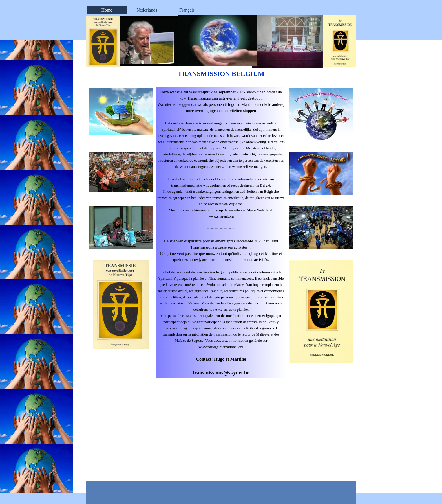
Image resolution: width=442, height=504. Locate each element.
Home (107, 10)
